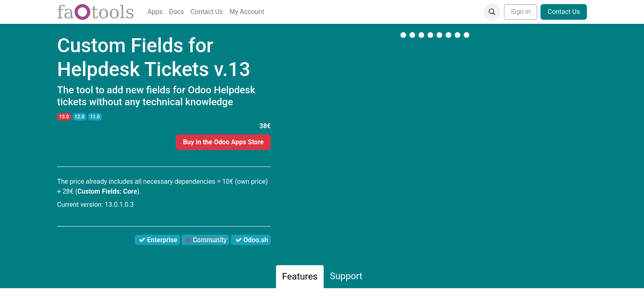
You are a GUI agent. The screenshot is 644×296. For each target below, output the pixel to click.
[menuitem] (155, 12)
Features (300, 276)
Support (346, 276)
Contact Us (564, 12)
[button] (492, 12)
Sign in (521, 12)
